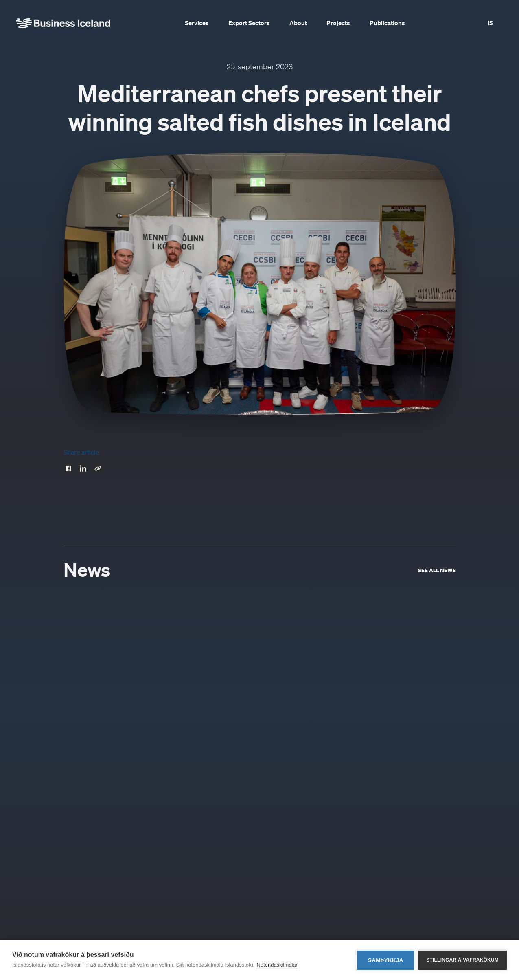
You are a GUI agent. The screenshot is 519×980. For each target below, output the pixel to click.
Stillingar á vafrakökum (462, 960)
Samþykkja (386, 960)
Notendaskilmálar (277, 965)
